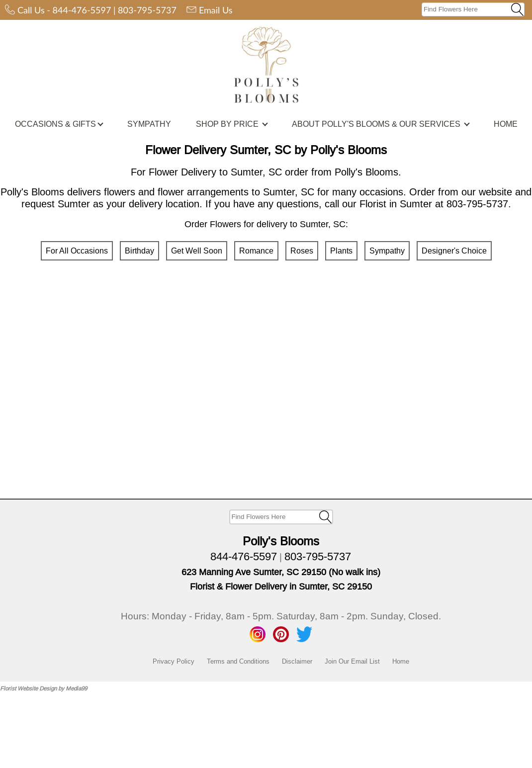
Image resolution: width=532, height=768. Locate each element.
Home (401, 661)
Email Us (216, 10)
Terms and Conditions (238, 661)
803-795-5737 (147, 10)
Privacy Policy (174, 661)
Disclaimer (297, 661)
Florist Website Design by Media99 (44, 688)
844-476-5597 (82, 10)
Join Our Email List (352, 661)
